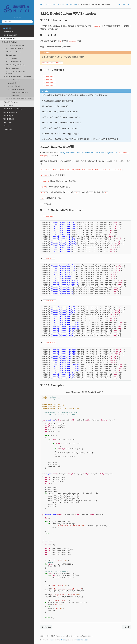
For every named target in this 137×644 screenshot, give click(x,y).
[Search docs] (17, 22)
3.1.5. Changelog (11, 58)
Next (127, 627)
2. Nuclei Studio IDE (10, 35)
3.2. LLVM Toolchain (11, 102)
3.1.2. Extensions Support (14, 49)
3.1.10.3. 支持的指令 (14, 86)
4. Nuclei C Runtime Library (12, 109)
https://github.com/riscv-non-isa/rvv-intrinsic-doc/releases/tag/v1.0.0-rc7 (88, 153)
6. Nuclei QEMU (8, 116)
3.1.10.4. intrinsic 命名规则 (16, 89)
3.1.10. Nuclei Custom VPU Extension (18, 77)
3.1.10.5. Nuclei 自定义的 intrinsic (18, 93)
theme (63, 640)
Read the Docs (82, 640)
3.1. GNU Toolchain (10, 42)
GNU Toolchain (69, 5)
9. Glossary (6, 126)
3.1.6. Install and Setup (13, 62)
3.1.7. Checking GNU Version (16, 65)
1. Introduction (8, 32)
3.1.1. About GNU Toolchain (15, 45)
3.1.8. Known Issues (13, 68)
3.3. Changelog (9, 106)
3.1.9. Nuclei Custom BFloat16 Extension (16, 73)
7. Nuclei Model (8, 119)
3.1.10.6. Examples (13, 96)
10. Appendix (7, 129)
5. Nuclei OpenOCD (10, 112)
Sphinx (51, 640)
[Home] (41, 5)
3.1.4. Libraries (11, 55)
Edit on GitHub (125, 5)
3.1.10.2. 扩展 (12, 83)
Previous (46, 627)
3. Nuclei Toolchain (8, 39)
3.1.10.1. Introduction (14, 80)
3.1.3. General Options (13, 52)
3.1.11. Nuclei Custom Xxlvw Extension (19, 99)
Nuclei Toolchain (52, 5)
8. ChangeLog (7, 123)
